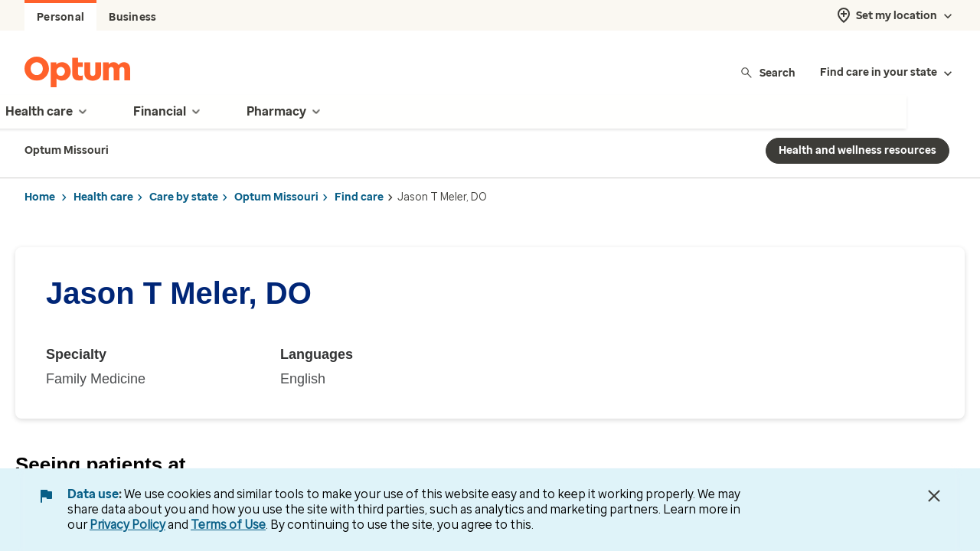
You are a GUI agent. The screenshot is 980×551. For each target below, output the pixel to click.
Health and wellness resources (857, 150)
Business (132, 17)
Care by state (184, 197)
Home (40, 197)
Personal (60, 17)
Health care (103, 197)
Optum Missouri (276, 197)
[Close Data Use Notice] (934, 496)
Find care (359, 197)
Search (768, 72)
